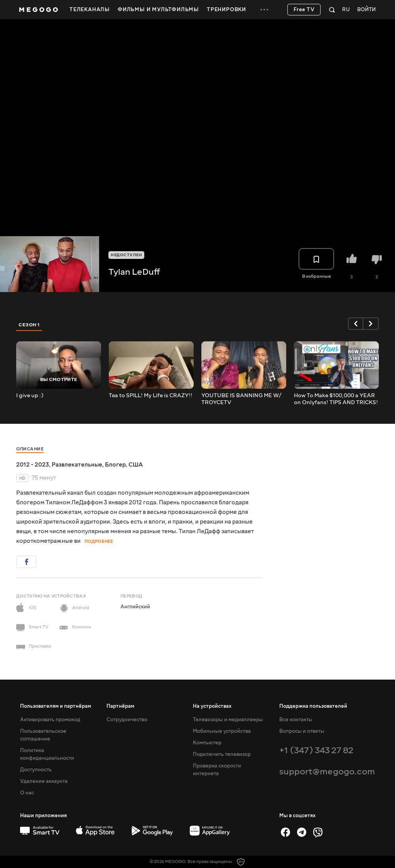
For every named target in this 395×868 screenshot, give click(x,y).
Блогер (115, 465)
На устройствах (212, 706)
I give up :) (30, 396)
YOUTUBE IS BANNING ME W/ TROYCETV (241, 399)
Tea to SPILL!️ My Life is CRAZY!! (151, 396)
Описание (30, 449)
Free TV (304, 10)
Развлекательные (77, 465)
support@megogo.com (327, 771)
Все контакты (296, 720)
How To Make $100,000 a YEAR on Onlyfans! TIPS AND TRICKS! (336, 399)
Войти (366, 10)
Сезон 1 (29, 325)
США (136, 465)
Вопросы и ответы (302, 731)
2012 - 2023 (33, 465)
